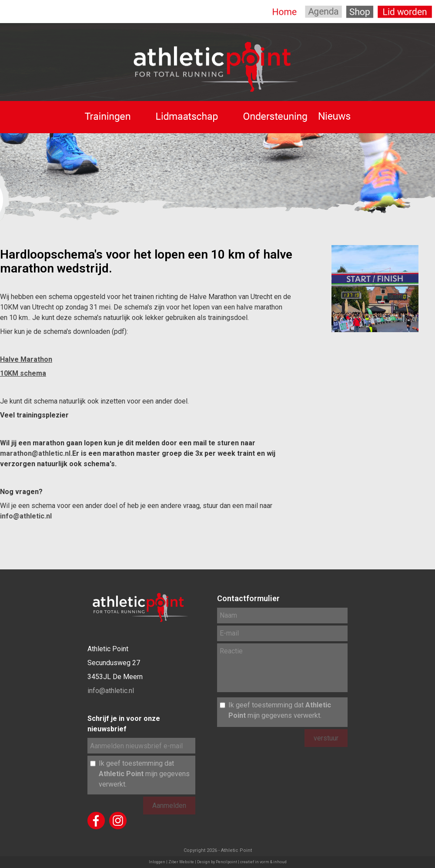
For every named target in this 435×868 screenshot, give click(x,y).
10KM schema (23, 373)
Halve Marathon (26, 359)
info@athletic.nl (26, 516)
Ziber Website (181, 862)
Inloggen (157, 862)
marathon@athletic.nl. (36, 453)
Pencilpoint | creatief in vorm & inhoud (251, 862)
